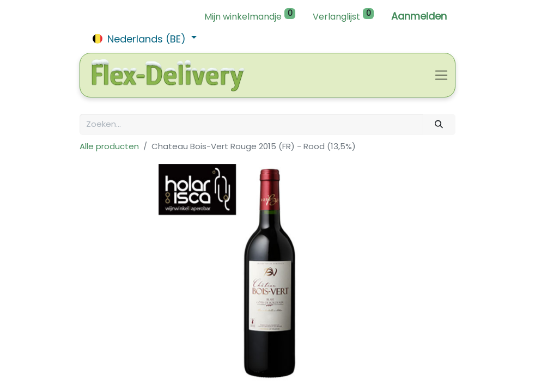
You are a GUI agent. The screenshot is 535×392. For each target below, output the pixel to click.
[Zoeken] (439, 124)
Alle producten (109, 146)
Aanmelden (419, 16)
